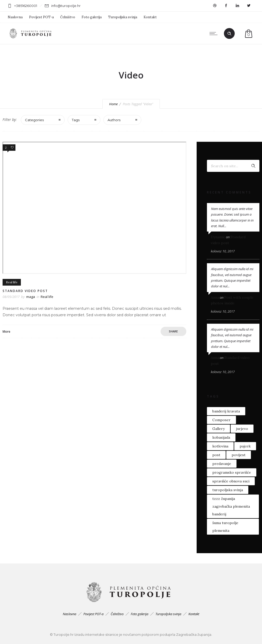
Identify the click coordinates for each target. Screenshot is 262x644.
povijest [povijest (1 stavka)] (239, 455)
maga (31, 297)
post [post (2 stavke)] (216, 455)
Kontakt (150, 17)
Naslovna (15, 17)
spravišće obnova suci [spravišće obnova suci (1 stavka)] (231, 481)
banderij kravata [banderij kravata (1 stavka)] (226, 411)
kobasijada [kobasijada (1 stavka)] (221, 437)
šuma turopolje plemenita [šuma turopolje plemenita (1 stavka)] (225, 527)
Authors (114, 120)
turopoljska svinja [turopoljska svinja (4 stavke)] (228, 490)
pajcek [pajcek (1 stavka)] (245, 446)
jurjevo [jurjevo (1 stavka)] (242, 429)
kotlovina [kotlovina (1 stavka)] (220, 446)
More (6, 332)
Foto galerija (92, 17)
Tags (76, 120)
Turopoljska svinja (123, 17)
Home (113, 104)
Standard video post (25, 291)
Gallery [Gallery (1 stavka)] (219, 429)
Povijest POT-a (41, 17)
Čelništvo (68, 17)
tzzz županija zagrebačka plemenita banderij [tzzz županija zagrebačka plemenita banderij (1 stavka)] (231, 506)
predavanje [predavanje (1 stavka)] (222, 464)
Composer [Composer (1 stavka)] (221, 420)
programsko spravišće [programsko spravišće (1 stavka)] (232, 472)
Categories (34, 120)
